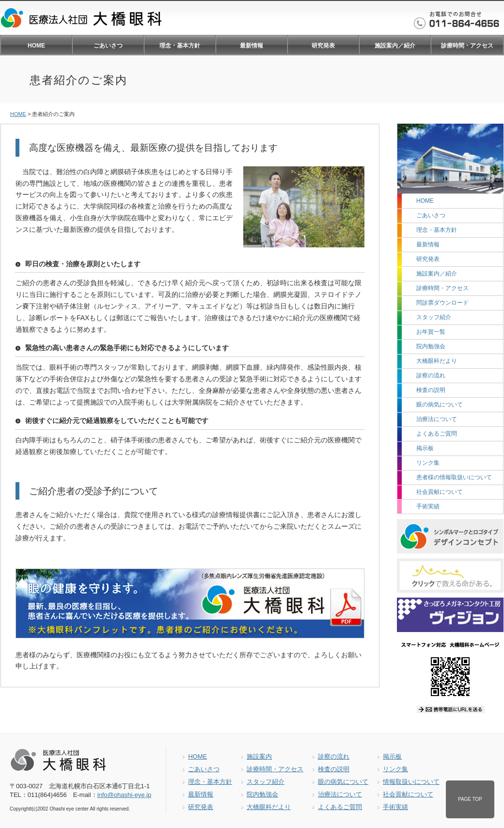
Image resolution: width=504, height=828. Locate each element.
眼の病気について (440, 405)
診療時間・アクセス (467, 46)
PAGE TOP (470, 799)
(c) (35, 809)
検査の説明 (431, 390)
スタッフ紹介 (434, 317)
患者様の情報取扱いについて (454, 477)
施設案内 (259, 756)
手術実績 (428, 506)
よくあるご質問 (437, 434)
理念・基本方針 (180, 46)
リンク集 (428, 463)
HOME (36, 46)
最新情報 (252, 46)
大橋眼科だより (437, 361)
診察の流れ (431, 375)
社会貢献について (440, 492)
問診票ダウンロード (442, 303)
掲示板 (425, 448)
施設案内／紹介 (395, 46)
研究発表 (323, 46)
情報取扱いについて (411, 782)
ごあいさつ (108, 46)
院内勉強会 (431, 346)
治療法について (437, 419)
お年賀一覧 (431, 332)
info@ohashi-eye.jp (124, 795)
